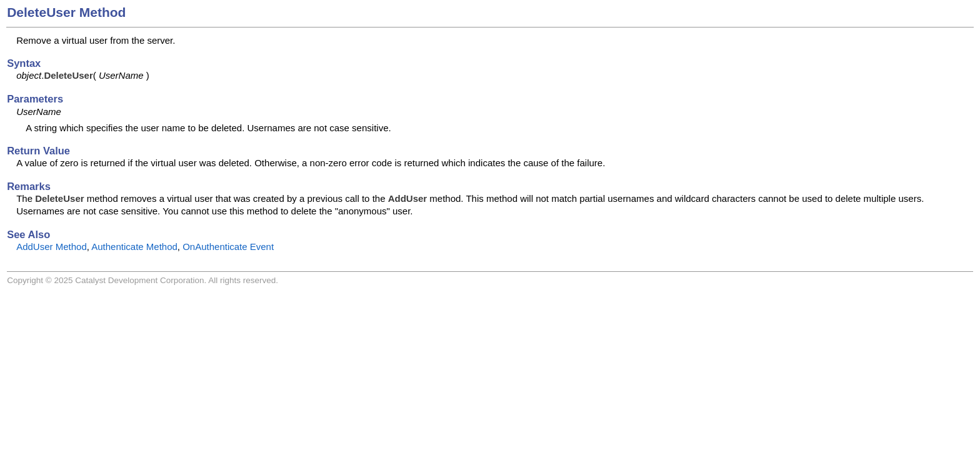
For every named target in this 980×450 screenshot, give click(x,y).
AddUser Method (52, 247)
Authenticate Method (134, 247)
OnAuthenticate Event (228, 247)
